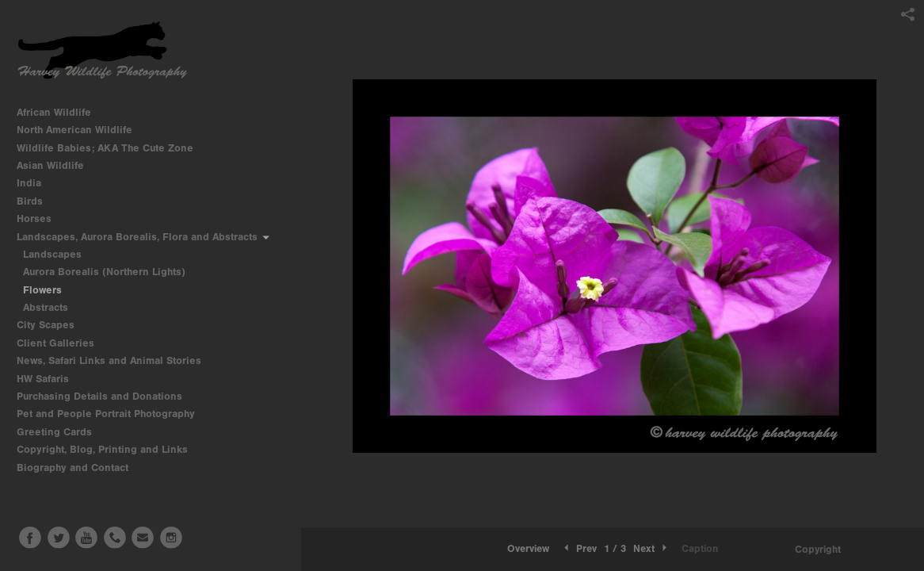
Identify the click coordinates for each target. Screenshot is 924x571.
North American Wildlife (81, 130)
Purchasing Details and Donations (106, 396)
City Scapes (52, 325)
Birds (36, 201)
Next (651, 548)
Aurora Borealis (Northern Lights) (104, 272)
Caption (700, 548)
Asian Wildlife (57, 165)
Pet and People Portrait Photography (106, 414)
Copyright (818, 549)
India (36, 183)
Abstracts (46, 307)
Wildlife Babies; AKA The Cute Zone (105, 148)
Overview (528, 548)
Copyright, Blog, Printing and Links (109, 449)
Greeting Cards (61, 432)
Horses (41, 218)
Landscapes (52, 254)
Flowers (42, 290)
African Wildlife (61, 112)
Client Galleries (55, 343)
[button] (528, 549)
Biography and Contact (73, 468)
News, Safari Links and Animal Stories (116, 360)
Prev (579, 548)
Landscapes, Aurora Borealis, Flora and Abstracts (144, 237)
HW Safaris (50, 379)
